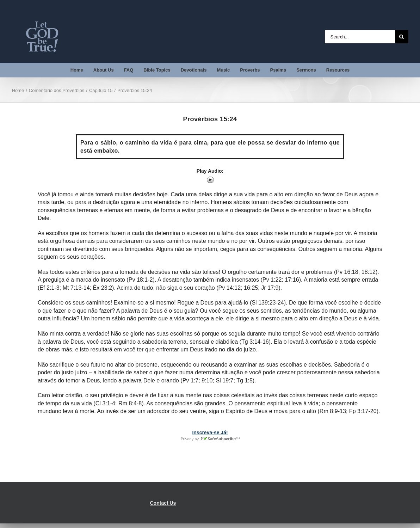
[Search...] (360, 37)
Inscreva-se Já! (210, 432)
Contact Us (163, 503)
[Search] (402, 37)
